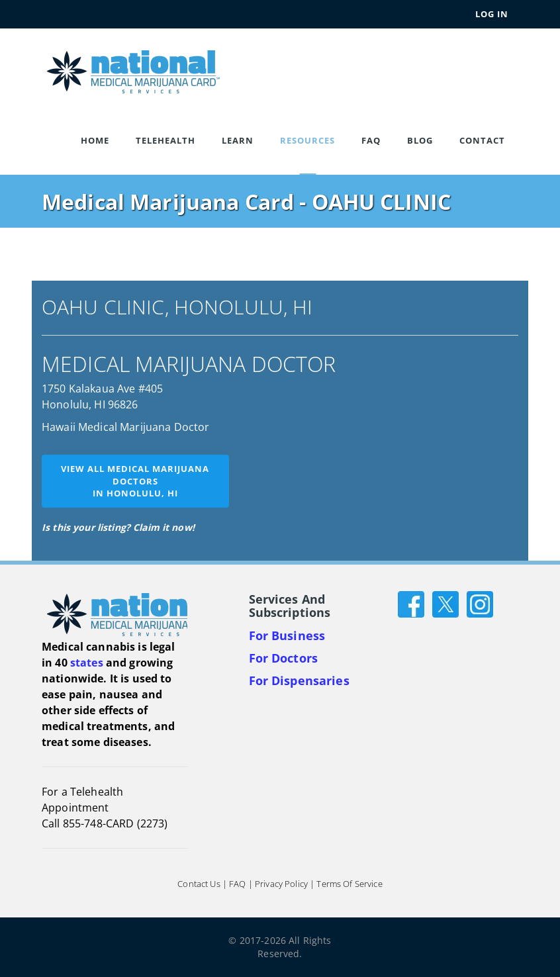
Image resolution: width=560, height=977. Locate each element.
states (87, 663)
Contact (482, 140)
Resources (307, 140)
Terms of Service (349, 884)
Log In (492, 14)
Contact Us (199, 884)
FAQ (371, 140)
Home (95, 140)
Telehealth (165, 140)
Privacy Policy (281, 884)
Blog (420, 140)
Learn (238, 140)
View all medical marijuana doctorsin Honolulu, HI (135, 481)
